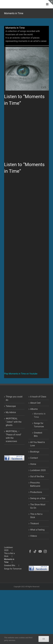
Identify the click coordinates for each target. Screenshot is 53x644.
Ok (44, 639)
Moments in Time (40, 415)
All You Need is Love (38, 444)
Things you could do (14, 398)
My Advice (11, 412)
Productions (36, 492)
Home (33, 464)
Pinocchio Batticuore (35, 484)
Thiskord (35, 524)
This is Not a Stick (36, 516)
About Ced (35, 403)
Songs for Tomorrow (39, 425)
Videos (34, 536)
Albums (34, 409)
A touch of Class (38, 397)
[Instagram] (45, 551)
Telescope (11, 406)
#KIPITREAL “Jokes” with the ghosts (14, 422)
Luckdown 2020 (38, 470)
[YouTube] (40, 551)
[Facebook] (30, 551)
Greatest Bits (38, 434)
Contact (34, 458)
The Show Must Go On (38, 506)
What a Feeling (37, 530)
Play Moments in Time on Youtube (21, 374)
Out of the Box (37, 476)
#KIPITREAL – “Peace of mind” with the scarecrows (14, 436)
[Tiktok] (35, 551)
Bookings (35, 452)
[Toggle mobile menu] (47, 4)
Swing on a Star (38, 498)
